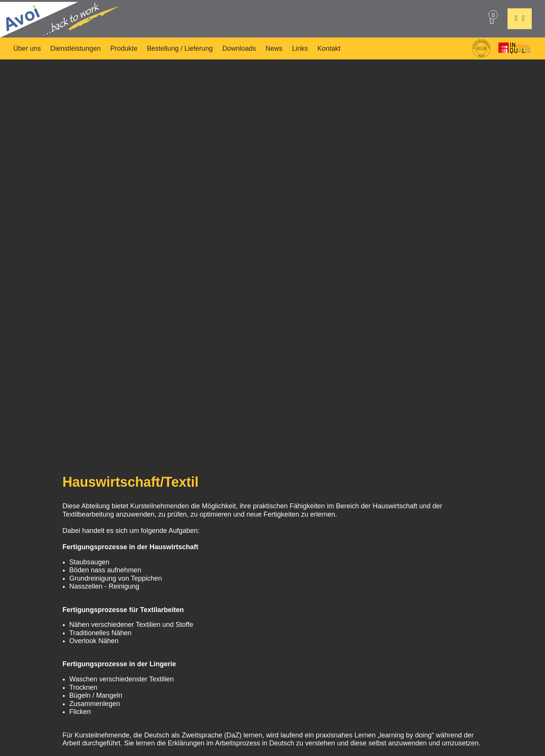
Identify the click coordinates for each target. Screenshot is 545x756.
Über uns (27, 48)
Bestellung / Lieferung (180, 48)
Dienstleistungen (76, 48)
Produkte (124, 48)
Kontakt (329, 48)
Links (300, 48)
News (274, 48)
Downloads (239, 48)
